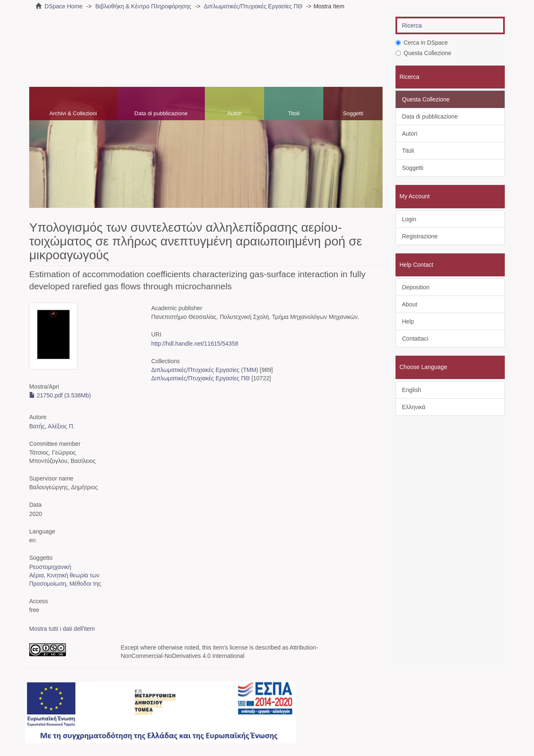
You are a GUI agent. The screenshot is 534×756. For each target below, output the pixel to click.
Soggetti (353, 113)
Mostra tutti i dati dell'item (62, 629)
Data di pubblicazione (161, 113)
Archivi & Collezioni (73, 113)
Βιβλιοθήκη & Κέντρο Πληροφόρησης (143, 6)
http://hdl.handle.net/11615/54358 (195, 344)
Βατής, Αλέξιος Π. (52, 426)
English (412, 390)
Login (409, 219)
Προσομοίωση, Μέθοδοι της (65, 584)
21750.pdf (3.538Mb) (60, 395)
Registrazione (420, 236)
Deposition (416, 287)
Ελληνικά (414, 407)
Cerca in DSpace (422, 43)
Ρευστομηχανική (50, 567)
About (410, 304)
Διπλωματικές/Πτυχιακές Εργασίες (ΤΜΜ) (204, 370)
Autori (235, 113)
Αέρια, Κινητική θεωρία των (64, 575)
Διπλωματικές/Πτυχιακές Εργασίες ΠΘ (253, 6)
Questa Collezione (423, 53)
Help (408, 321)
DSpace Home (64, 6)
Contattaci (415, 339)
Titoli (294, 113)
